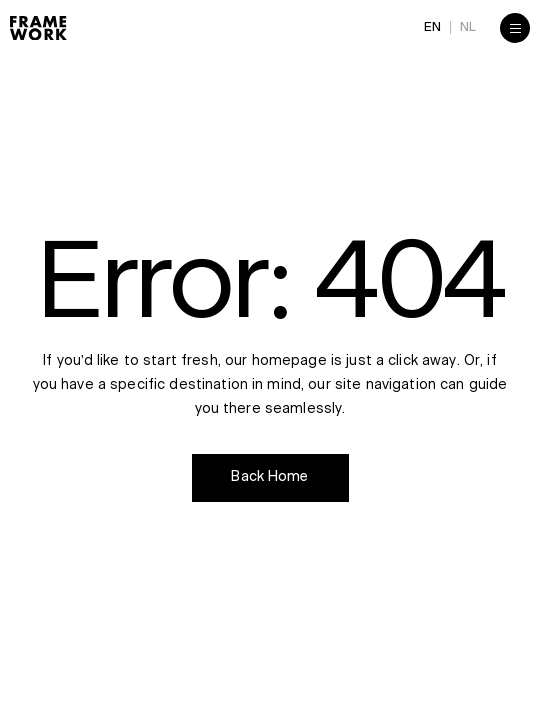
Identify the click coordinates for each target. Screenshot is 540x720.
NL (468, 27)
